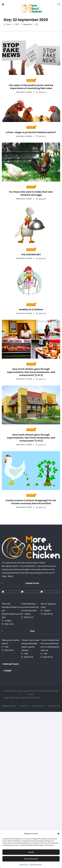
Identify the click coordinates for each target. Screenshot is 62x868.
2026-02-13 (41, 136)
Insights (31, 80)
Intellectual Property (9, 706)
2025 (17, 24)
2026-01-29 (41, 259)
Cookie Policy (24, 864)
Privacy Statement (35, 864)
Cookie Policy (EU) (38, 706)
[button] (58, 834)
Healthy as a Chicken (31, 309)
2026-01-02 (41, 508)
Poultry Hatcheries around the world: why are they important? (30, 607)
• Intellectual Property (10, 664)
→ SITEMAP (7, 671)
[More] (11, 576)
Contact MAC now (54, 706)
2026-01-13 (41, 379)
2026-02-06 (41, 199)
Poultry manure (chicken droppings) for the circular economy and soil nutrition (31, 502)
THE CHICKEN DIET (31, 254)
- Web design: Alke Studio (49, 698)
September (27, 24)
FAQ (7, 647)
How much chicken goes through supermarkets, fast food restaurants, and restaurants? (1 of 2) (31, 438)
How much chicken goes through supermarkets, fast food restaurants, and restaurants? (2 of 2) (31, 372)
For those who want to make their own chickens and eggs (31, 193)
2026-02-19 (41, 92)
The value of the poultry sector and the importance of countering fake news (31, 87)
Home (7, 24)
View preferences (31, 859)
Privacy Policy (24, 706)
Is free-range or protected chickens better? (31, 132)
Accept (31, 852)
